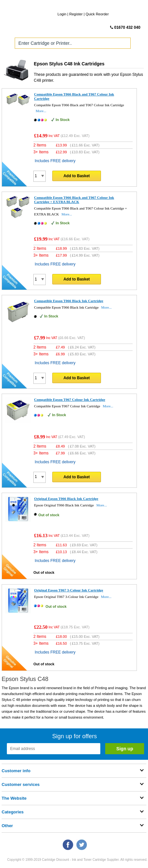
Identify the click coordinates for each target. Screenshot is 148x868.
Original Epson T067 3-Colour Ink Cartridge (68, 590)
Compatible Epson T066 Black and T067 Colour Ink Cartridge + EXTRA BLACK (74, 200)
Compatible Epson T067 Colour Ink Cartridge (70, 400)
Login (62, 14)
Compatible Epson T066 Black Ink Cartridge (69, 301)
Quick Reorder (97, 14)
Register (76, 14)
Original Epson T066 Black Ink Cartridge (66, 499)
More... (41, 111)
